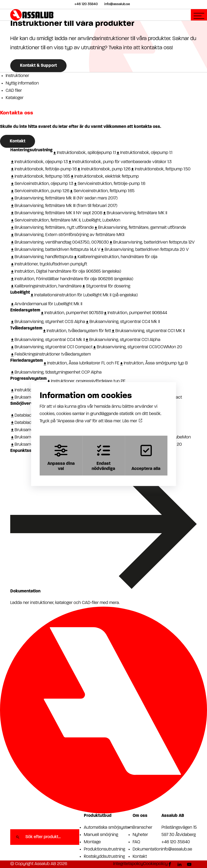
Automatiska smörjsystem (108, 828)
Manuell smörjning (101, 835)
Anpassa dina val (60, 457)
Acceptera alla (147, 457)
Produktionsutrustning (104, 849)
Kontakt (18, 141)
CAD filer (14, 91)
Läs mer (132, 421)
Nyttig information (22, 83)
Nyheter (140, 835)
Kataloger (15, 98)
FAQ (136, 842)
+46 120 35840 (176, 842)
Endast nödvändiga (103, 457)
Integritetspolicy (128, 864)
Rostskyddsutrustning (104, 857)
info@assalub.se (177, 849)
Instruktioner (17, 76)
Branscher (142, 828)
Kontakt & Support (38, 66)
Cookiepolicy (155, 864)
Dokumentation (147, 849)
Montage (92, 842)
